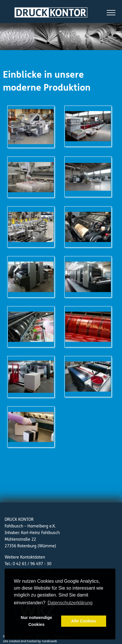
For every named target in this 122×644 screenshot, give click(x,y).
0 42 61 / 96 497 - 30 (32, 564)
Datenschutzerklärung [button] (70, 603)
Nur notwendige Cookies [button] (36, 621)
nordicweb (49, 641)
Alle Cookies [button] (84, 621)
